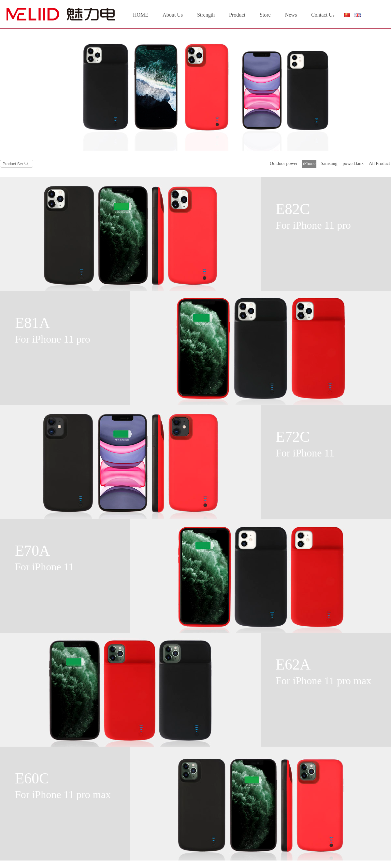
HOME (141, 15)
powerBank (353, 163)
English (358, 15)
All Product (379, 163)
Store (265, 15)
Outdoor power (284, 163)
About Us (173, 15)
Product (237, 15)
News (291, 15)
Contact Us (323, 15)
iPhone (309, 163)
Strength (206, 15)
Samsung (329, 163)
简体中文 (347, 17)
